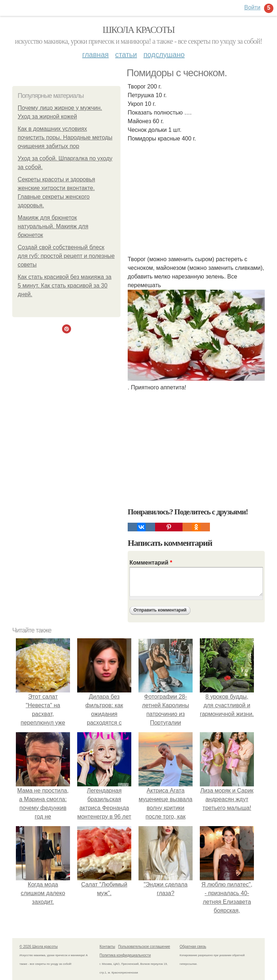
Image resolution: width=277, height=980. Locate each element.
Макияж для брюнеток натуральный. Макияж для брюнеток (53, 226)
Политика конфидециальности (125, 955)
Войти (252, 7)
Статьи (126, 55)
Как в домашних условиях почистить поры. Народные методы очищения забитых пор (65, 137)
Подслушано (164, 55)
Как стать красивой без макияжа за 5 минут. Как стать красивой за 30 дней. (65, 286)
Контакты (107, 947)
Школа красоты (138, 30)
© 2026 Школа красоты (39, 947)
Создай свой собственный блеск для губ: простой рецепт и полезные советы (66, 256)
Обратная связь (193, 947)
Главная (95, 55)
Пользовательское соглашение (144, 947)
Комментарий (151, 563)
